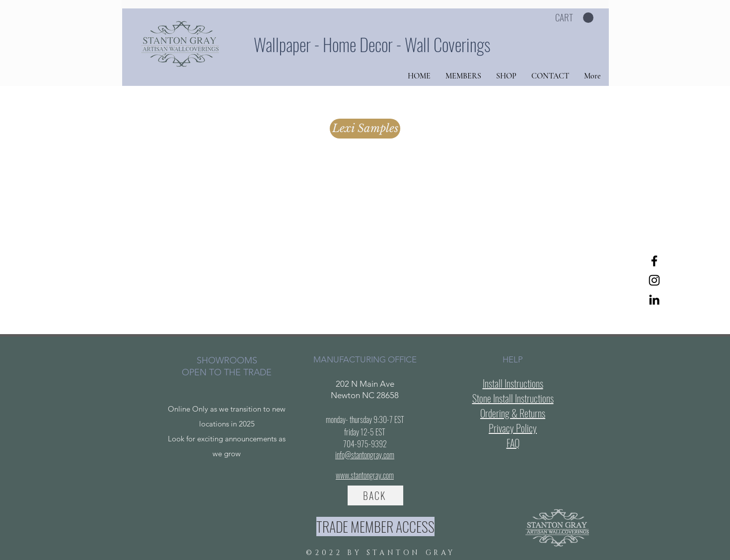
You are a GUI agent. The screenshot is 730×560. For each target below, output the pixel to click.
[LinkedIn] (654, 300)
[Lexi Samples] (365, 129)
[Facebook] (654, 261)
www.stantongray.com (365, 475)
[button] (574, 18)
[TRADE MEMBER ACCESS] (375, 526)
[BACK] (375, 495)
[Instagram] (654, 280)
